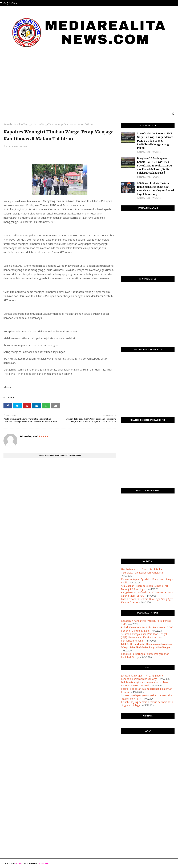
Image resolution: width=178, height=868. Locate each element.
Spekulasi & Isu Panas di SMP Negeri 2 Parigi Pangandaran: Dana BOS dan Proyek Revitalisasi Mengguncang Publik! (155, 141)
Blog (18, 863)
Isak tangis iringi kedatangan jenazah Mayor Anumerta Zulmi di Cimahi (146, 684)
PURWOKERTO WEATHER (148, 750)
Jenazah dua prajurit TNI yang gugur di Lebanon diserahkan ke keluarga (143, 677)
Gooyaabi (44, 863)
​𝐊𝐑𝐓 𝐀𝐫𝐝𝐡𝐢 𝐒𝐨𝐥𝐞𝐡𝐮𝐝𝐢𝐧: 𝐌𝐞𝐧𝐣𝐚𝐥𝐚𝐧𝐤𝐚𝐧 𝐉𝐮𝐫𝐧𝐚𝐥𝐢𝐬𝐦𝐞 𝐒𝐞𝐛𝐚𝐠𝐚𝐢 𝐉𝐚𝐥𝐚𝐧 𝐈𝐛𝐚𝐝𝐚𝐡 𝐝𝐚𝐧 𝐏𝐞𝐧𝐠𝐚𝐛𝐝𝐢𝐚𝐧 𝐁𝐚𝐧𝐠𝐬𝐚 (147, 646)
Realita (43, 436)
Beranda (8, 124)
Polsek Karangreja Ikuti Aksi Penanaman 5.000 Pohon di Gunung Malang (147, 629)
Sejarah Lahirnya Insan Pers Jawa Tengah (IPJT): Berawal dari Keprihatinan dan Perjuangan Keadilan (144, 637)
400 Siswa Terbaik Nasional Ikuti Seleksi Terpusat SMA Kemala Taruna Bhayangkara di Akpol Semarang (156, 189)
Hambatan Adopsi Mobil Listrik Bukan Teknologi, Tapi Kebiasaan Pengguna (142, 571)
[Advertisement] (89, 81)
